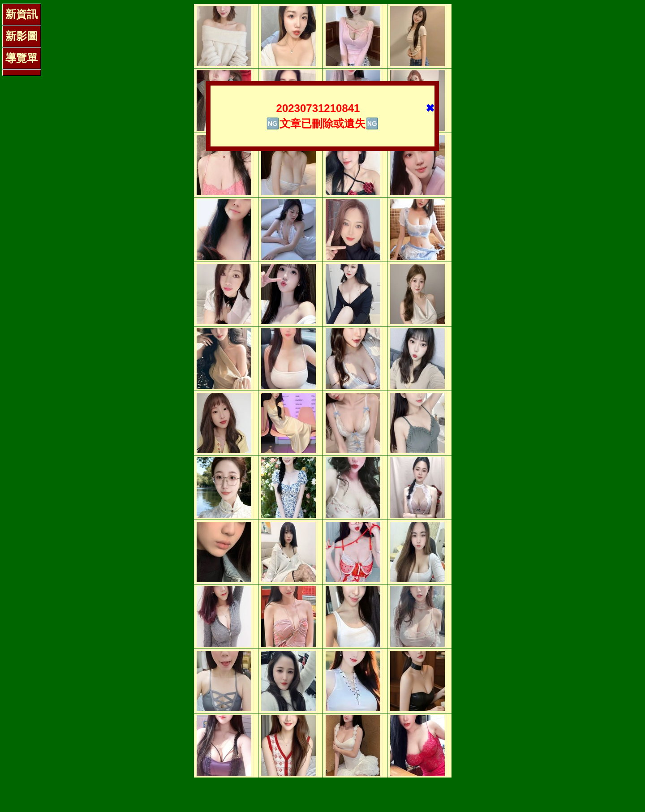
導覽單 (21, 58)
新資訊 (21, 14)
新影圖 (21, 36)
